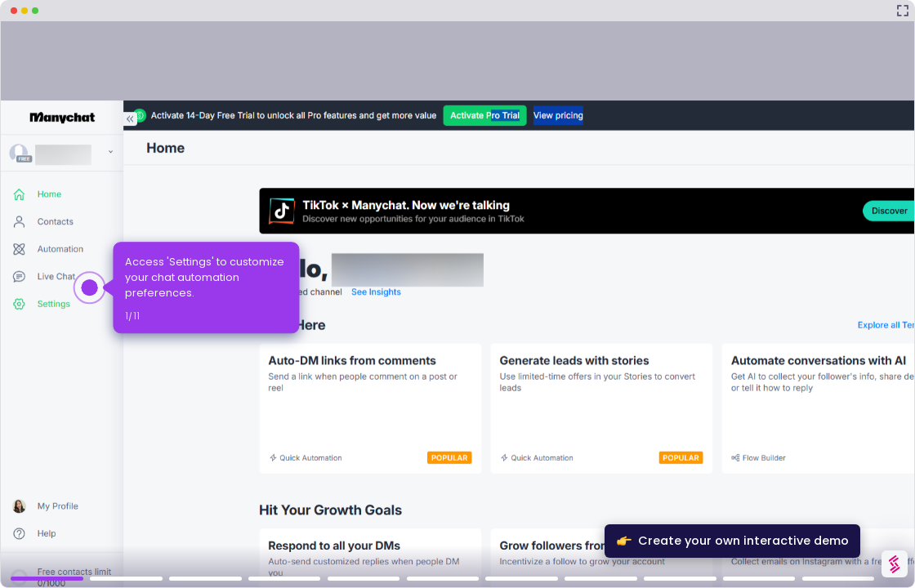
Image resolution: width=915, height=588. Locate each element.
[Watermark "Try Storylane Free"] (895, 564)
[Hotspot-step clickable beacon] (90, 287)
